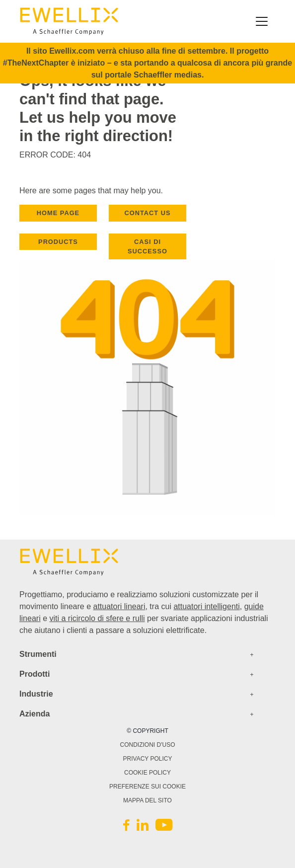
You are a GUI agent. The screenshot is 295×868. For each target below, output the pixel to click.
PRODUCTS (58, 242)
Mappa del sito (147, 800)
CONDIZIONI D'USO (148, 745)
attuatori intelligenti (206, 606)
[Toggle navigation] (262, 21)
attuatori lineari (119, 606)
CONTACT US (148, 213)
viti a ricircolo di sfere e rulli (97, 618)
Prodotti (35, 674)
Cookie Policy (147, 773)
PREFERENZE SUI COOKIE (147, 787)
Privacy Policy (148, 759)
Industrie (36, 694)
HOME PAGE (58, 213)
